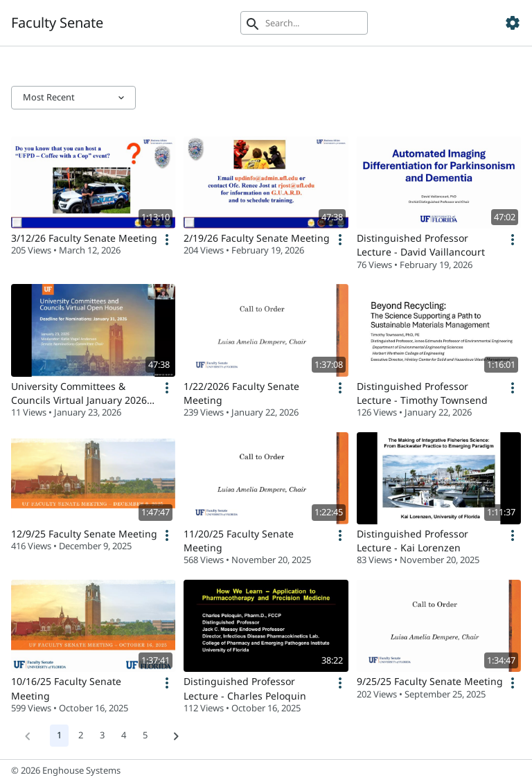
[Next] (176, 736)
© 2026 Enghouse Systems (66, 770)
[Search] (304, 23)
